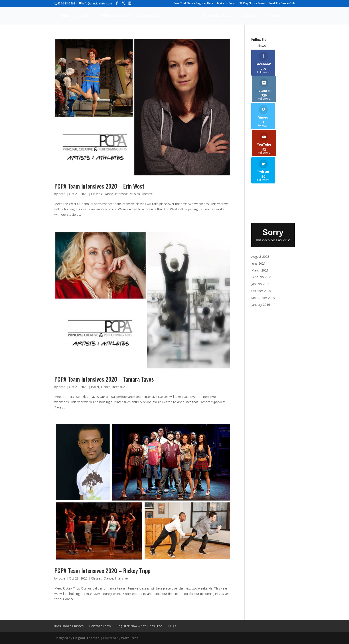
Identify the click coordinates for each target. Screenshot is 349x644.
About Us (76, 16)
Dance (108, 194)
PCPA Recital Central (109, 16)
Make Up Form (226, 4)
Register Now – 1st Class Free (139, 626)
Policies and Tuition (224, 16)
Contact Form (100, 626)
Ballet (95, 387)
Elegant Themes (86, 638)
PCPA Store (258, 16)
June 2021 (258, 213)
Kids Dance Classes (69, 626)
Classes (96, 194)
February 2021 (262, 227)
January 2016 (261, 254)
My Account (281, 16)
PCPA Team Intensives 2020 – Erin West (99, 186)
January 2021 (261, 234)
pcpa (62, 194)
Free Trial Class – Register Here (194, 4)
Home (59, 16)
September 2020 (263, 247)
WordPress (130, 638)
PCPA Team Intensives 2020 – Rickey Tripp (102, 571)
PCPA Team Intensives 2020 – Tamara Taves (104, 379)
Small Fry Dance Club (282, 4)
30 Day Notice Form (252, 4)
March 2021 (260, 220)
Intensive (121, 194)
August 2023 (260, 206)
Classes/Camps (141, 16)
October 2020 (261, 240)
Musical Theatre (141, 194)
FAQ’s (172, 626)
